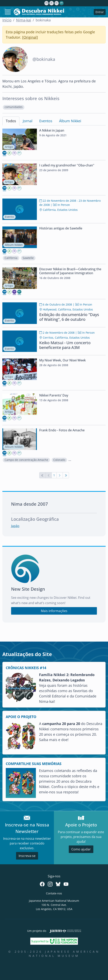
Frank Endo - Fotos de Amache (62, 430)
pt (62, 3)
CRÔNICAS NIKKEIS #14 (26, 668)
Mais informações (54, 611)
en (47, 3)
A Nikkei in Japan (52, 130)
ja (51, 3)
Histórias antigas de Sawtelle (61, 228)
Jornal (28, 121)
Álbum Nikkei (70, 121)
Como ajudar (81, 849)
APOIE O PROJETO (21, 717)
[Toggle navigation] (8, 12)
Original (30, 37)
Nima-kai (24, 20)
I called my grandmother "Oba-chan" (67, 165)
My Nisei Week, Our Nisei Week (63, 360)
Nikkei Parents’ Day (54, 395)
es (56, 3)
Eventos (46, 121)
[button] (14, 107)
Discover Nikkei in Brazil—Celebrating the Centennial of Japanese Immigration (70, 271)
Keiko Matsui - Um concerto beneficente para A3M (65, 345)
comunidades (14, 107)
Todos (11, 121)
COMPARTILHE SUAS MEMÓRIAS (34, 764)
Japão (15, 526)
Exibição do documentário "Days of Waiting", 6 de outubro (69, 317)
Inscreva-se (27, 856)
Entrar (100, 12)
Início (7, 20)
